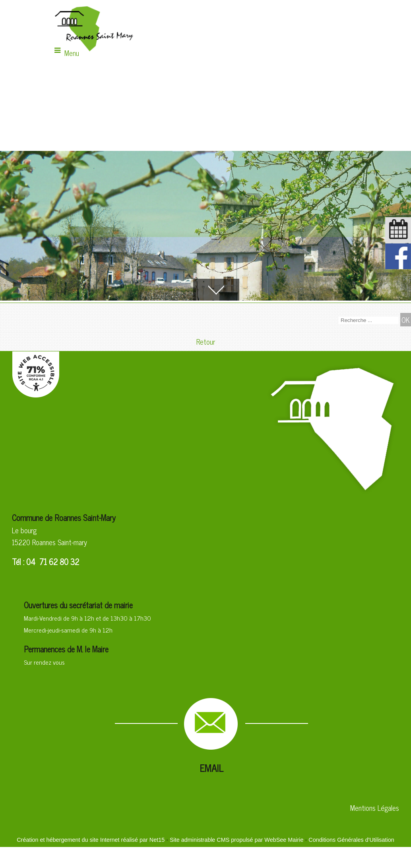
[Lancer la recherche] (406, 320)
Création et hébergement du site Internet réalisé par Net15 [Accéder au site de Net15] (91, 840)
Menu (72, 53)
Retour (206, 341)
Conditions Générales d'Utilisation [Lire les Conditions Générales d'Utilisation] (351, 840)
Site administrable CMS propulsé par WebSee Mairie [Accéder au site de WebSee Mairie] (237, 840)
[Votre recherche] (368, 320)
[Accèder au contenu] (216, 290)
